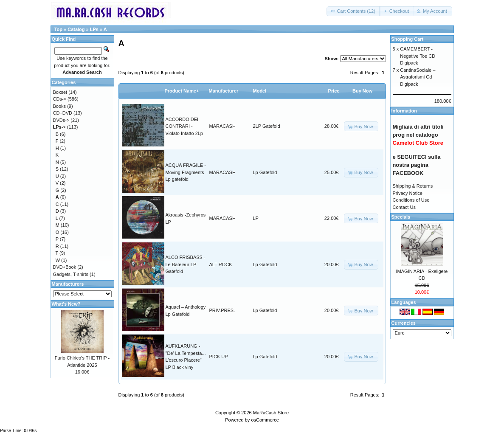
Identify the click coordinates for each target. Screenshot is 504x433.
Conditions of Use (411, 200)
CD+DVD (63, 113)
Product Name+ (182, 91)
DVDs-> (61, 120)
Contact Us (404, 207)
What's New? (66, 304)
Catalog (76, 29)
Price (334, 91)
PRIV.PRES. (222, 310)
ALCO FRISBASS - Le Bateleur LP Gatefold (186, 264)
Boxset (60, 92)
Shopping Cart (408, 39)
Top (58, 29)
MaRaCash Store (271, 413)
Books (60, 106)
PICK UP (219, 357)
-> (59, 127)
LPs (94, 29)
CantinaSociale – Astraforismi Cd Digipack (418, 77)
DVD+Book (65, 267)
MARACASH (222, 126)
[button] (353, 11)
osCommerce (265, 420)
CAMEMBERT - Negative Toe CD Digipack (418, 56)
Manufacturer (224, 91)
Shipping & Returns (413, 186)
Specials (401, 217)
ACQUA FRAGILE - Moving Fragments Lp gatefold (186, 172)
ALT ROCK (221, 264)
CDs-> (60, 99)
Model (260, 91)
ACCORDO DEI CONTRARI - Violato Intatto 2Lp (184, 126)
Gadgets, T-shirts (71, 274)
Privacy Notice (408, 193)
